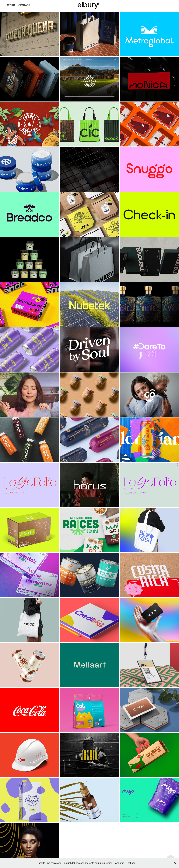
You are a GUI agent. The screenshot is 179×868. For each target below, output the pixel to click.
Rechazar (131, 863)
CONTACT (24, 5)
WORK (11, 5)
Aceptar (119, 863)
